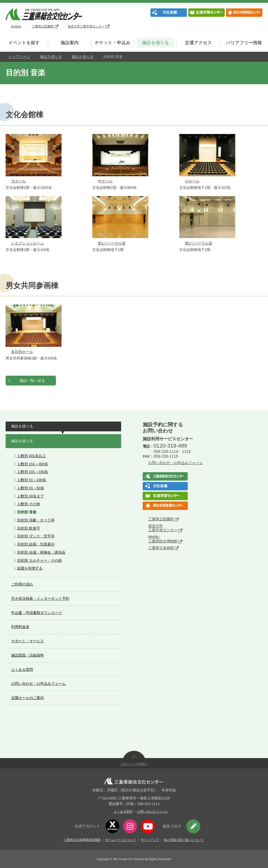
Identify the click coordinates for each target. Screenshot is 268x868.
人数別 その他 (29, 504)
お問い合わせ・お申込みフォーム (38, 684)
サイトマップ (150, 840)
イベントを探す (24, 43)
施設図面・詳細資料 (28, 655)
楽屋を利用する (30, 568)
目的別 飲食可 (29, 528)
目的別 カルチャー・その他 (39, 560)
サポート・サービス (28, 641)
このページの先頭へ (134, 764)
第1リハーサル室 (112, 243)
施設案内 (70, 43)
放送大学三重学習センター (89, 26)
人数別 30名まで (30, 496)
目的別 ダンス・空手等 (36, 536)
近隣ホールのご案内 (28, 698)
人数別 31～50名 (31, 488)
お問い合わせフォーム (152, 811)
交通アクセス (198, 43)
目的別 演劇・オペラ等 (36, 520)
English (16, 26)
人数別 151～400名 (33, 464)
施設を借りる (156, 43)
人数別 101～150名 (33, 472)
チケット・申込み (112, 43)
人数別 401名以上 (31, 456)
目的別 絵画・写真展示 (36, 544)
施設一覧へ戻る (32, 381)
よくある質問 (22, 670)
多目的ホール (22, 352)
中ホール (105, 181)
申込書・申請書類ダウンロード (37, 613)
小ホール (192, 181)
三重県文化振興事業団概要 (82, 840)
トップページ (19, 57)
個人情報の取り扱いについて (184, 840)
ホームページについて (121, 840)
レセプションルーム (28, 243)
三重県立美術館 (161, 548)
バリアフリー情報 (244, 43)
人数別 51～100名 (32, 480)
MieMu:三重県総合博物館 (163, 539)
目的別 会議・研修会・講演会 (41, 552)
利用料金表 (20, 627)
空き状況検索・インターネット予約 (40, 598)
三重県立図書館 (45, 26)
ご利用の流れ (22, 584)
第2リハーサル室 (199, 243)
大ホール (18, 181)
